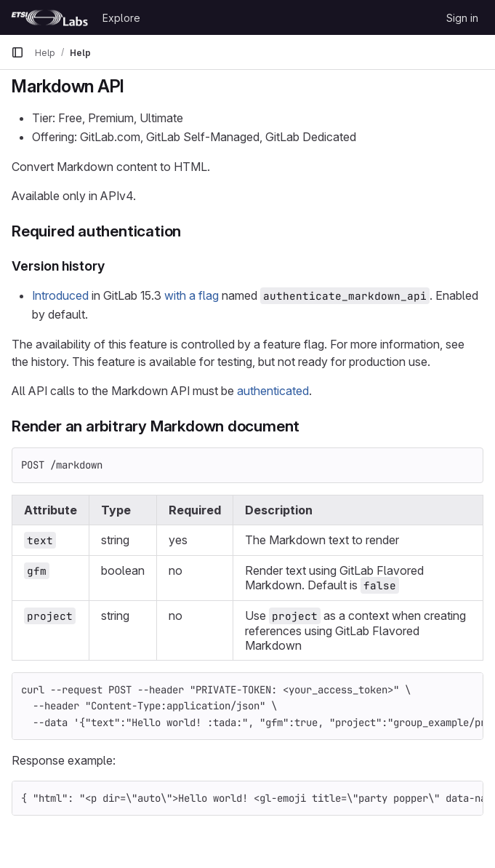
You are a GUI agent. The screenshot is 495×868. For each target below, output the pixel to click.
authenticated (273, 391)
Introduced (60, 295)
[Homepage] (49, 17)
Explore (121, 18)
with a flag (192, 295)
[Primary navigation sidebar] (17, 52)
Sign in (462, 18)
